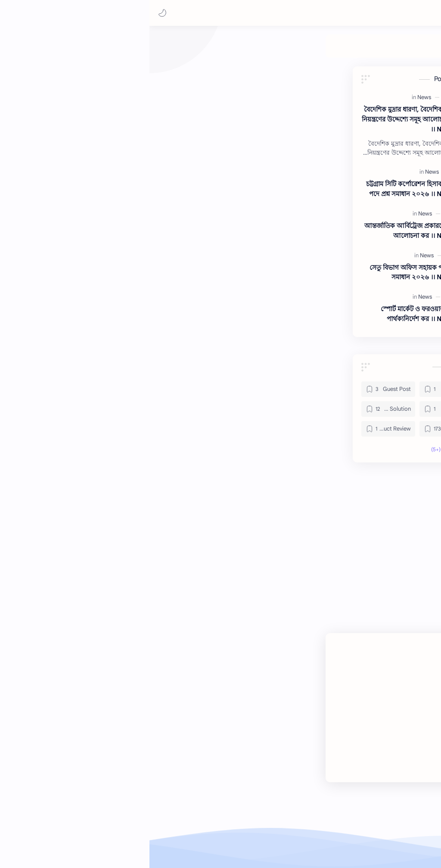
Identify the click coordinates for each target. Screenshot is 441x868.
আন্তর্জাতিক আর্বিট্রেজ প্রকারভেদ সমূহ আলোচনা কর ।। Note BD (71, 235)
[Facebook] (377, 772)
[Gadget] (104, 393)
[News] (170, 50)
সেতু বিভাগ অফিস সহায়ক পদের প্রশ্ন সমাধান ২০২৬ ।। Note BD (74, 277)
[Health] (246, 50)
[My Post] (279, 50)
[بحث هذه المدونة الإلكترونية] (262, 13)
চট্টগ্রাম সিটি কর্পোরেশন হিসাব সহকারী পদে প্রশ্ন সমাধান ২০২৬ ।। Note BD (72, 193)
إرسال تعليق (275, 658)
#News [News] (384, 581)
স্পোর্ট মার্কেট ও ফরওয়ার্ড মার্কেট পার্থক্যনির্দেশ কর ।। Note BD (80, 318)
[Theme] (91, 50)
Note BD (350, 845)
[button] (15, 13)
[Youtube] (325, 772)
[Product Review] (128, 50)
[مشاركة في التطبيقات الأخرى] (211, 606)
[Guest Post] (312, 50)
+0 (366, 545)
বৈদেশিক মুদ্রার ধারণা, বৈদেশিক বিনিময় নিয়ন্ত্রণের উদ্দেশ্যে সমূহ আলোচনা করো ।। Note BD (70, 123)
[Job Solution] (207, 50)
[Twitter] (350, 772)
